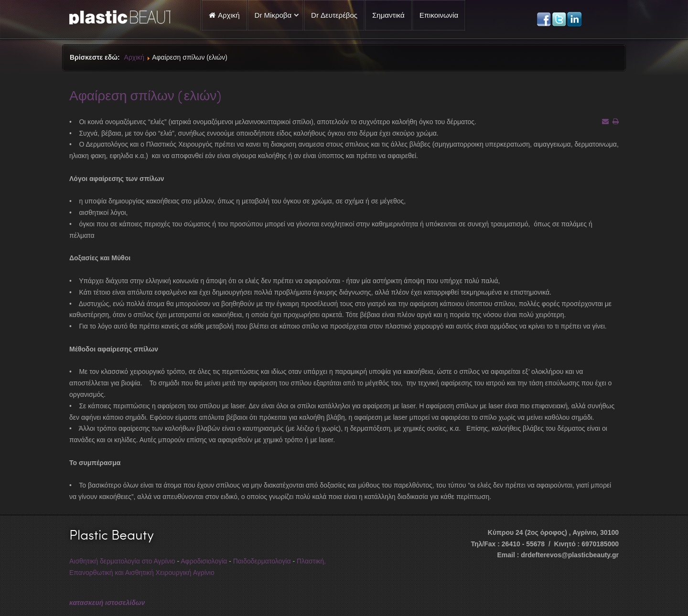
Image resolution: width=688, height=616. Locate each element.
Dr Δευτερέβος (334, 15)
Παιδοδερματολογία (262, 561)
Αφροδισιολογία (204, 561)
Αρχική (134, 57)
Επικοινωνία (439, 15)
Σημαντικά (388, 15)
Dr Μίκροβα (273, 15)
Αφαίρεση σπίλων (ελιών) (145, 95)
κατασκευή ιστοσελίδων (107, 603)
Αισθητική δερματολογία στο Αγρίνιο (122, 561)
